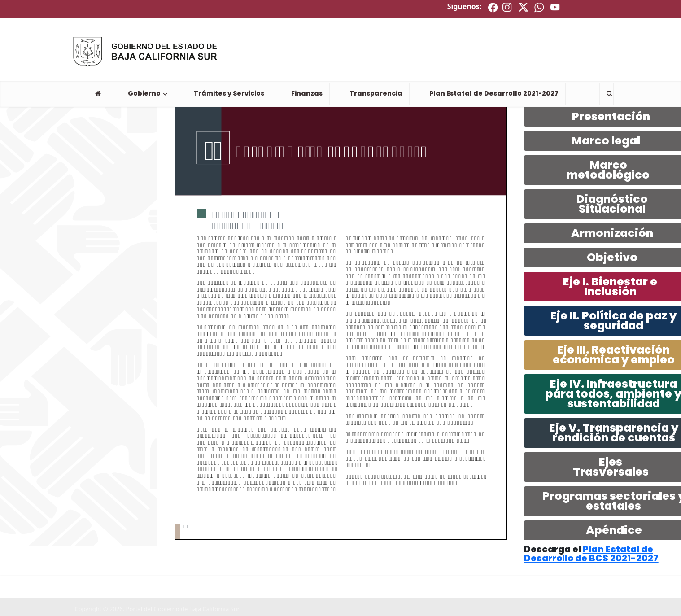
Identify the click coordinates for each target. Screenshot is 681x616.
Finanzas (307, 93)
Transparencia (376, 93)
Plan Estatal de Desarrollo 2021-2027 (494, 93)
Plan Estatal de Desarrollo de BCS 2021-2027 (591, 554)
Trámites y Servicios (229, 93)
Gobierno (144, 93)
